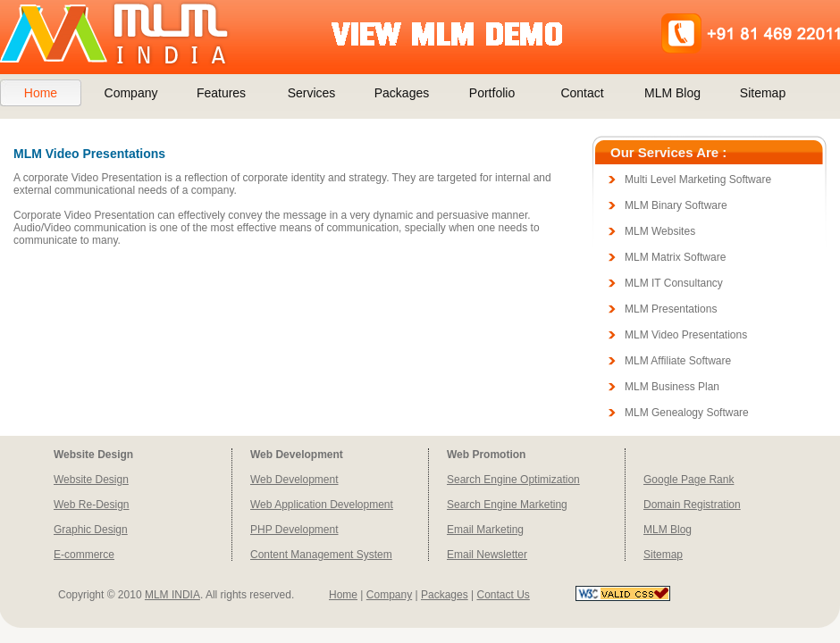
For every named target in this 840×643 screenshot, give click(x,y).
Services (312, 93)
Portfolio (492, 93)
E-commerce (84, 555)
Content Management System (321, 555)
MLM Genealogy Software (687, 413)
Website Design (91, 480)
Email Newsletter (487, 555)
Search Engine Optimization (513, 480)
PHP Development (294, 530)
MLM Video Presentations (686, 335)
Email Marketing (485, 530)
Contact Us (503, 595)
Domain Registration (692, 505)
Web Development (294, 480)
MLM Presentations (671, 309)
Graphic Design (91, 530)
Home (41, 93)
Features (221, 93)
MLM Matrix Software (675, 257)
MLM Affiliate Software (678, 361)
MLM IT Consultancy (674, 283)
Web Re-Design (91, 505)
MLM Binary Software (676, 205)
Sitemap (763, 93)
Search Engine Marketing (507, 505)
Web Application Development (322, 505)
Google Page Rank (689, 480)
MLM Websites (660, 231)
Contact (582, 93)
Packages (402, 93)
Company (131, 93)
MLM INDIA (172, 595)
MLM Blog (672, 93)
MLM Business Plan (672, 387)
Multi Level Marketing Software (698, 180)
